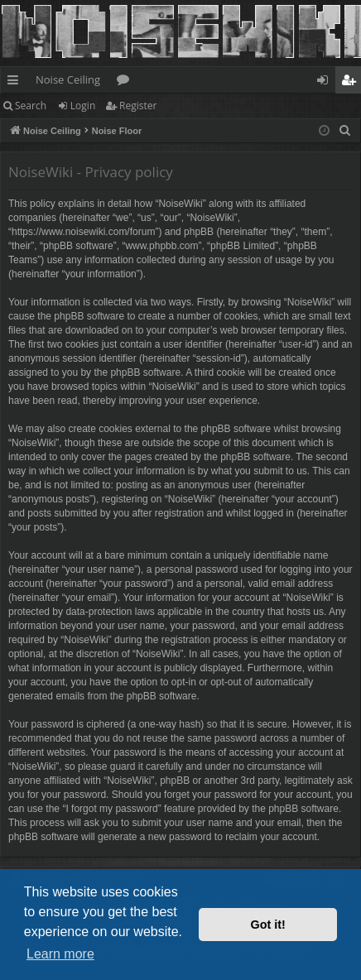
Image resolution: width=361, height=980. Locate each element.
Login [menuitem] (326, 83)
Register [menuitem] (352, 83)
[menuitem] (345, 131)
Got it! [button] (268, 925)
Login (83, 106)
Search (31, 106)
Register (138, 106)
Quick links (16, 83)
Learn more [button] (60, 954)
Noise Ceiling (68, 79)
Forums (126, 83)
